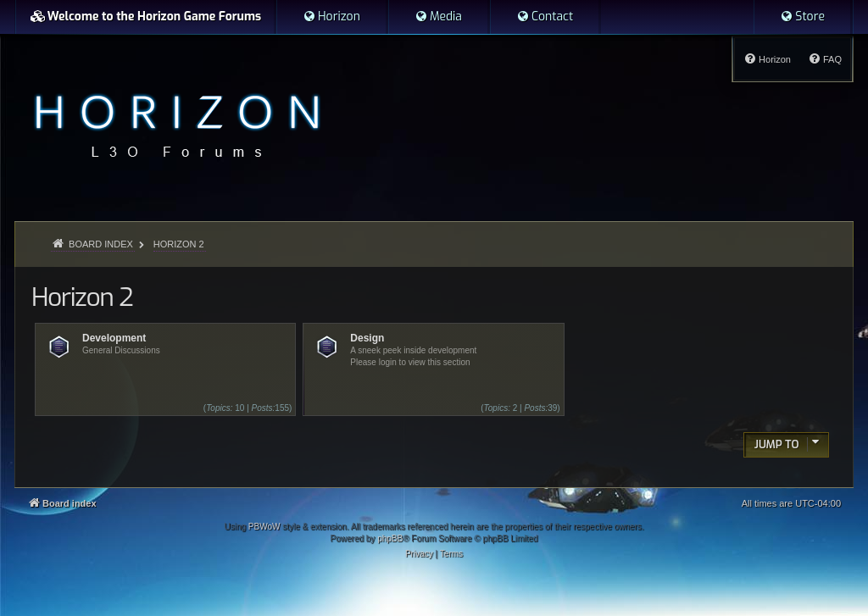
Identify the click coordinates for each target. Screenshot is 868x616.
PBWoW (264, 527)
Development (114, 338)
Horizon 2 (82, 297)
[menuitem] (331, 17)
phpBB (390, 538)
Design (367, 338)
